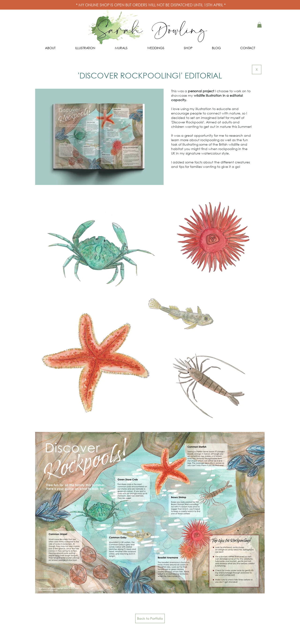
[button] (259, 25)
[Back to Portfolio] (150, 618)
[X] (257, 70)
